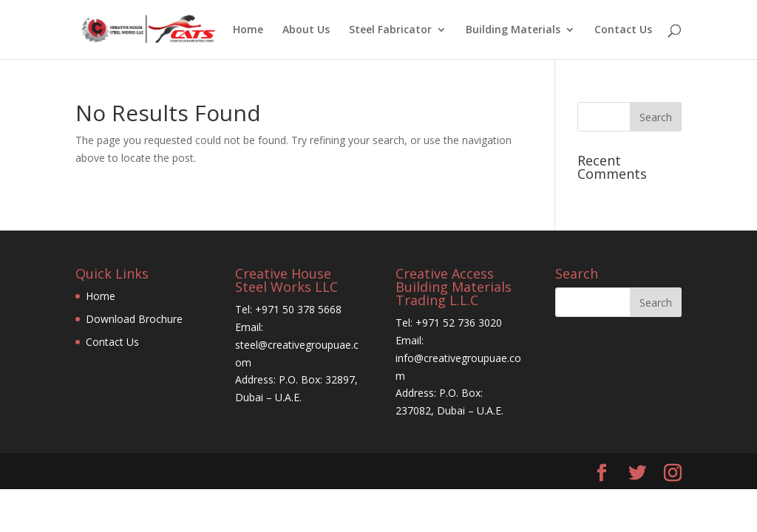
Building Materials (513, 30)
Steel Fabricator (390, 30)
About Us (306, 30)
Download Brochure (134, 319)
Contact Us (623, 30)
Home (248, 30)
